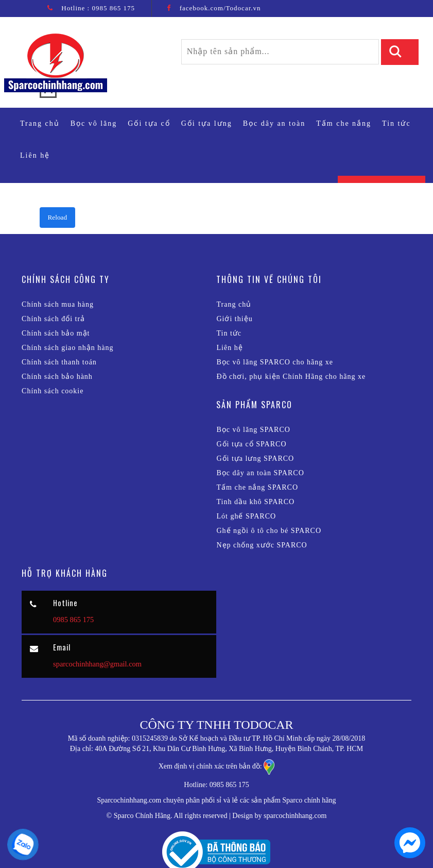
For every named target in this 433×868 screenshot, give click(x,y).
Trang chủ (42, 123)
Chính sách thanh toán (59, 362)
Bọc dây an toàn (274, 123)
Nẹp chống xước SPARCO (262, 545)
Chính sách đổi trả (53, 319)
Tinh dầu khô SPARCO (255, 502)
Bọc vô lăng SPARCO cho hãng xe (274, 362)
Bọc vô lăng (94, 123)
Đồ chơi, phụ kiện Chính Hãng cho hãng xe (291, 377)
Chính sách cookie (53, 391)
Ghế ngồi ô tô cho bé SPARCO (269, 531)
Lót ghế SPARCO (246, 516)
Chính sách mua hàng (58, 304)
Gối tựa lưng (207, 123)
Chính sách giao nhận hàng (67, 348)
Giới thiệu (234, 319)
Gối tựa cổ (149, 123)
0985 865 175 (113, 8)
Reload (58, 217)
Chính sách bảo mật (56, 333)
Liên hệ (35, 155)
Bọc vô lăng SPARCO (253, 430)
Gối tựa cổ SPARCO (251, 444)
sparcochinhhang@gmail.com (97, 664)
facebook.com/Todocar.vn (220, 8)
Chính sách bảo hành (57, 377)
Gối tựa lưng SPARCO (255, 458)
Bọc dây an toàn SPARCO (260, 473)
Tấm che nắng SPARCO (257, 487)
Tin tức (396, 123)
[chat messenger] (410, 855)
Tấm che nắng (344, 123)
